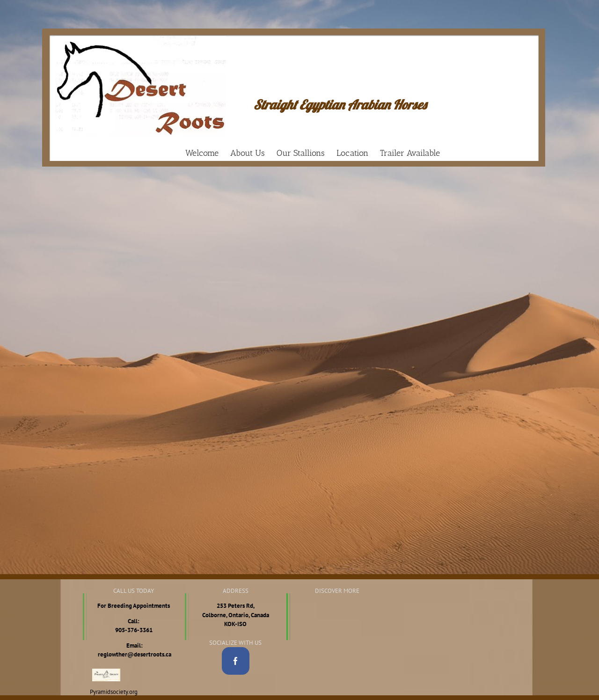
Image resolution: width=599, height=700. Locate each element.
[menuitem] (208, 153)
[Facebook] (236, 661)
